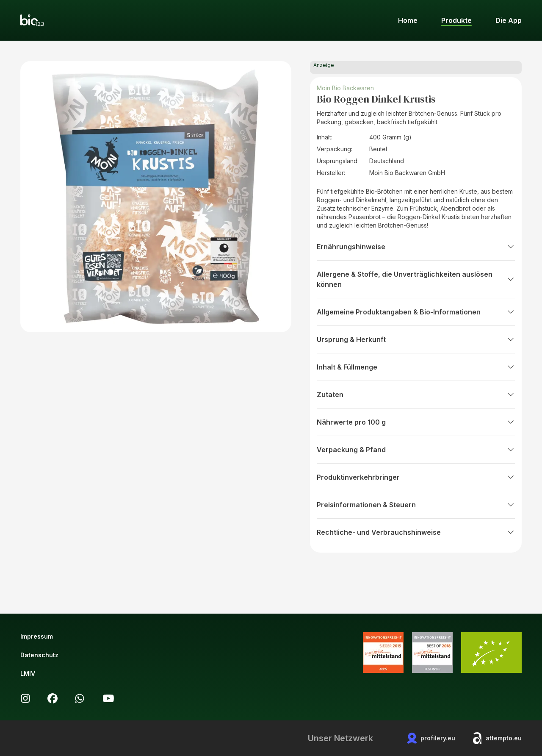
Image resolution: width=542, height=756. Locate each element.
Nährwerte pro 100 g (416, 422)
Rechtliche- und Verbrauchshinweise (416, 532)
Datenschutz (39, 655)
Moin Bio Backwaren (345, 88)
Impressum (37, 636)
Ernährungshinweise (416, 247)
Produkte (456, 20)
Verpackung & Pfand (416, 450)
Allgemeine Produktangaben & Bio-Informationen (416, 312)
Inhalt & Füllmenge (416, 367)
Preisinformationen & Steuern (416, 505)
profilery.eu (431, 738)
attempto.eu (497, 738)
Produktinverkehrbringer (416, 477)
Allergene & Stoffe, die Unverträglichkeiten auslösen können (416, 279)
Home (408, 20)
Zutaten (416, 395)
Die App (509, 20)
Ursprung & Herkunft (416, 339)
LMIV (28, 674)
